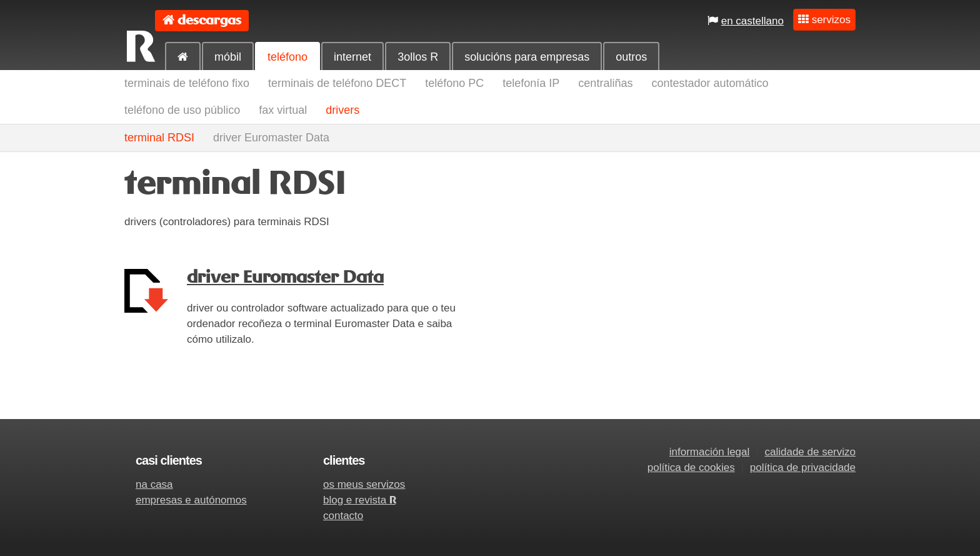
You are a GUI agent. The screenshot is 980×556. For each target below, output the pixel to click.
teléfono (287, 57)
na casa (154, 484)
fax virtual (283, 110)
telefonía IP (531, 83)
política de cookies (691, 468)
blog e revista (359, 500)
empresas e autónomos (191, 500)
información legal (710, 452)
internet (352, 57)
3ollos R (418, 57)
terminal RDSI (159, 138)
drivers (342, 110)
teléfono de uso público (182, 110)
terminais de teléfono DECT (337, 83)
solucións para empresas (527, 57)
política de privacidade (803, 468)
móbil (228, 57)
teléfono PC (454, 83)
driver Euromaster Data (271, 138)
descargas (209, 20)
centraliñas (605, 83)
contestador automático (710, 83)
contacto (343, 516)
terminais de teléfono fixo (187, 83)
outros (631, 57)
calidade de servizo (810, 452)
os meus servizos (364, 484)
